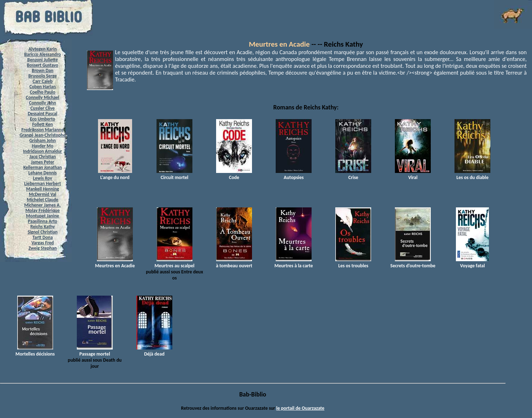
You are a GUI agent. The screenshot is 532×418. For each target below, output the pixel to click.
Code (234, 174)
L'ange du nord (115, 174)
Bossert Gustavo (43, 65)
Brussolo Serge (43, 76)
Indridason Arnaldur (42, 151)
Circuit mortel (174, 174)
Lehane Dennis (43, 173)
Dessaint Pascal (42, 114)
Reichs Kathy (43, 227)
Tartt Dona (43, 237)
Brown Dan (43, 71)
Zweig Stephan (43, 248)
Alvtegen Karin (43, 49)
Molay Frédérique (43, 210)
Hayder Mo (43, 146)
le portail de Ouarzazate (300, 408)
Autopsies (294, 174)
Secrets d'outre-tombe (413, 263)
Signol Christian (43, 232)
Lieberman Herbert (42, 184)
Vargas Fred (42, 243)
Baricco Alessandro (43, 54)
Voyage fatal (472, 263)
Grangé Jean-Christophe (42, 135)
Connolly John (43, 103)
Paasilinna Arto (43, 221)
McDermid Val (42, 194)
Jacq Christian (43, 157)
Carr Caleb (43, 81)
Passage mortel (95, 351)
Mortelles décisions (35, 351)
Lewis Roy (43, 178)
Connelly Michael (43, 97)
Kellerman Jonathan (43, 167)
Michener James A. (43, 205)
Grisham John (43, 140)
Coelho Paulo (43, 92)
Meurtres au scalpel (174, 263)
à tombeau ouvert (234, 263)
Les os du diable (472, 174)
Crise (353, 174)
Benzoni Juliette (43, 60)
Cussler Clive (43, 108)
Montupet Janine (43, 216)
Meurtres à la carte (294, 263)
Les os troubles (353, 263)
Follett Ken (43, 124)
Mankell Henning (43, 189)
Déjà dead (154, 351)
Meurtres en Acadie (279, 44)
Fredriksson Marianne (43, 130)
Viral (413, 174)
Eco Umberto (43, 119)
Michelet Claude (43, 200)
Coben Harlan (43, 87)
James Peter (43, 162)
